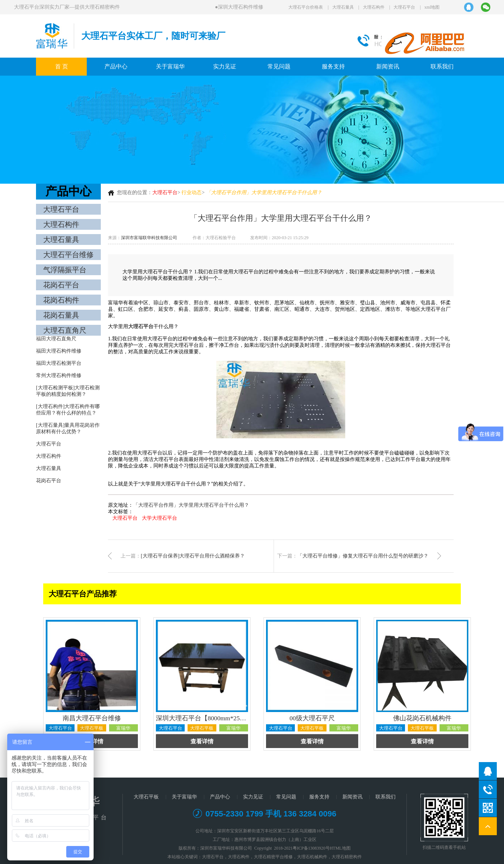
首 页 (62, 66)
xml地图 (432, 7)
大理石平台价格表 (306, 7)
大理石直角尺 (65, 330)
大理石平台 (404, 7)
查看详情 (202, 741)
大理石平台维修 (68, 255)
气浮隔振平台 (65, 270)
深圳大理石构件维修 (241, 7)
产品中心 (116, 66)
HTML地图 (340, 848)
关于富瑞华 (170, 66)
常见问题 (279, 66)
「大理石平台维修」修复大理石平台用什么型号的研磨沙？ (363, 556)
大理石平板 (146, 797)
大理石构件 (374, 7)
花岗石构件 (61, 300)
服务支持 (333, 66)
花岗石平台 (61, 285)
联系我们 (442, 66)
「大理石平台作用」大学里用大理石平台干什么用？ (191, 505)
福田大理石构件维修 (59, 351)
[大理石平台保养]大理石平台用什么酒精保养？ (193, 556)
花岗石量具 (61, 315)
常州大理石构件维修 (59, 375)
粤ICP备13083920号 (311, 848)
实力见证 (225, 66)
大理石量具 (343, 7)
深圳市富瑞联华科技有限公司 (149, 238)
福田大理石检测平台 (59, 363)
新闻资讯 (388, 66)
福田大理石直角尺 (56, 339)
